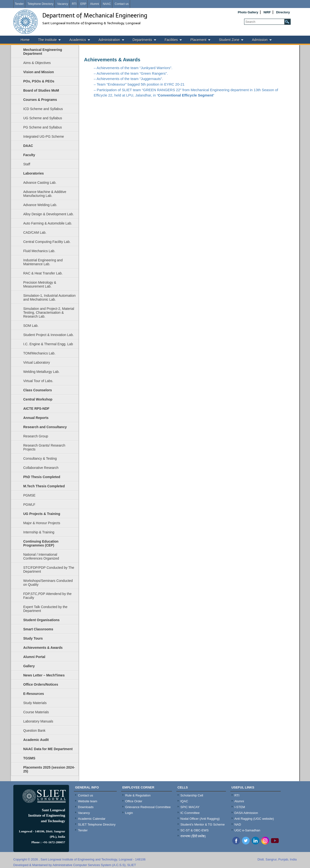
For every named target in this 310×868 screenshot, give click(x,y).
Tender (19, 4)
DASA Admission (246, 813)
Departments (142, 40)
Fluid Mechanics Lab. (39, 251)
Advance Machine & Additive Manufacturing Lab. (45, 194)
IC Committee (190, 813)
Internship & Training (39, 532)
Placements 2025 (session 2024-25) (49, 769)
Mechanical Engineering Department (43, 52)
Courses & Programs (40, 100)
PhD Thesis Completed (42, 477)
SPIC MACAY (190, 807)
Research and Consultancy (45, 427)
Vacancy (63, 4)
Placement (198, 40)
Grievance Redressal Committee (148, 807)
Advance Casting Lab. (40, 183)
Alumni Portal (34, 657)
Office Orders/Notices (41, 684)
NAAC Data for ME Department (48, 749)
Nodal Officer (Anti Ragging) (200, 819)
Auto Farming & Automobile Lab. (48, 223)
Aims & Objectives (37, 63)
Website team (88, 801)
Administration (109, 40)
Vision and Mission (39, 72)
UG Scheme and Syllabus (43, 118)
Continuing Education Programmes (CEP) (41, 543)
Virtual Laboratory (37, 362)
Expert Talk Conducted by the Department (45, 609)
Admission (260, 40)
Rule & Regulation (138, 795)
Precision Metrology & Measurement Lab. (40, 284)
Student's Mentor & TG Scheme (203, 824)
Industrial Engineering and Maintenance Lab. (43, 262)
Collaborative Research (41, 468)
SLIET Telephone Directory (97, 824)
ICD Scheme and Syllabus (43, 109)
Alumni (95, 4)
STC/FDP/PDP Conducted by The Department (49, 570)
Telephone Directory (40, 4)
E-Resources (34, 694)
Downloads (86, 807)
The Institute (47, 40)
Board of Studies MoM (41, 90)
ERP (83, 4)
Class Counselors (38, 390)
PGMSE (29, 495)
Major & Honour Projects (42, 523)
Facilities (171, 40)
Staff (27, 164)
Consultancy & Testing (40, 458)
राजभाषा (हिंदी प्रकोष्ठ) (193, 836)
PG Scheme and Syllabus (43, 127)
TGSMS (29, 758)
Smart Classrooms (38, 629)
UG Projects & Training (42, 514)
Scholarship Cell (192, 795)
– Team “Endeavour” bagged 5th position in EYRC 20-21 (139, 84)
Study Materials (35, 703)
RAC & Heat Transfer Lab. (43, 273)
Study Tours (33, 638)
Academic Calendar (92, 819)
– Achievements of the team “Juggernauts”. (128, 79)
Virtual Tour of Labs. (38, 381)
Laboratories (34, 173)
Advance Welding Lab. (40, 205)
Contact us (122, 4)
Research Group (36, 436)
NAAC (107, 4)
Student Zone (229, 40)
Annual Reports (36, 418)
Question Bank (34, 731)
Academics (77, 40)
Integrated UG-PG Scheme (44, 137)
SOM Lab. (31, 326)
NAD (238, 824)
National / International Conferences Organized (41, 556)
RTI (74, 4)
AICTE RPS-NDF (36, 409)
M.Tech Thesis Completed (44, 486)
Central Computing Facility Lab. (47, 242)
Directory (283, 12)
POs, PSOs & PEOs (39, 81)
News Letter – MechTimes (44, 675)
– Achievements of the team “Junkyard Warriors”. (133, 68)
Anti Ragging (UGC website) (254, 819)
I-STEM (240, 807)
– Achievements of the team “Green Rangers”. (131, 73)
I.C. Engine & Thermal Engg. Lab (48, 344)
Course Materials (36, 712)
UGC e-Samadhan (247, 830)
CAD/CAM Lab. (35, 233)
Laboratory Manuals (38, 721)
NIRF (267, 12)
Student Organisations (41, 620)
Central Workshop (38, 399)
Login (129, 813)
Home (25, 40)
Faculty (29, 155)
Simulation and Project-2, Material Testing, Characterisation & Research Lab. (49, 313)
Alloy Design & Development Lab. (49, 214)
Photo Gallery (248, 12)
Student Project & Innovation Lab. (49, 335)
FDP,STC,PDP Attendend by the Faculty (47, 596)
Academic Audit (36, 740)
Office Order (134, 801)
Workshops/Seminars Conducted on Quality (48, 583)
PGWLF (29, 505)
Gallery (29, 666)
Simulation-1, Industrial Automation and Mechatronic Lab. (49, 297)
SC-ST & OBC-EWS (195, 830)
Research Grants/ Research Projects (44, 447)
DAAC (28, 146)
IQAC (184, 801)
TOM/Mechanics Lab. (39, 353)
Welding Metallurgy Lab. (41, 372)
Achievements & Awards (43, 648)
